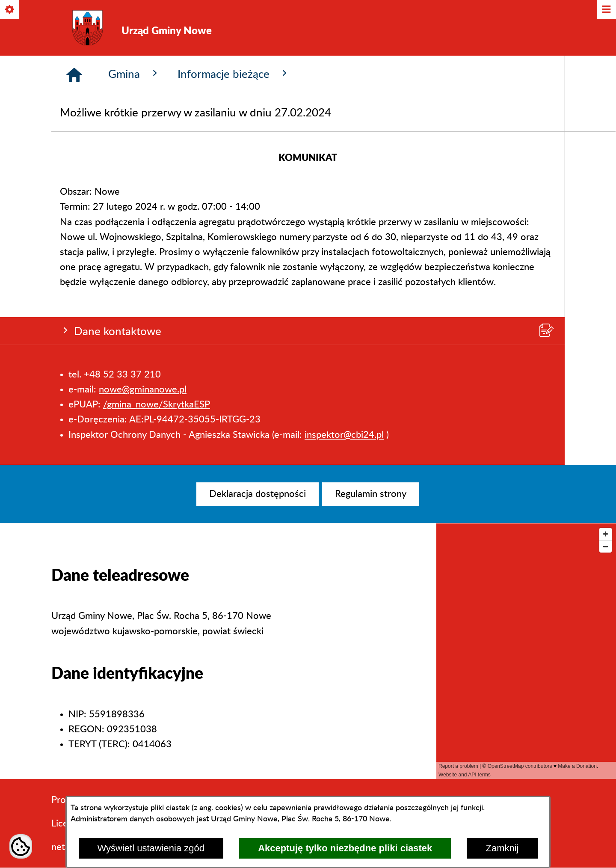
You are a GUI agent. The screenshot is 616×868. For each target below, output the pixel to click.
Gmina (134, 221)
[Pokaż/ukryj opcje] (10, 10)
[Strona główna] (74, 222)
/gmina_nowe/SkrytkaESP (157, 143)
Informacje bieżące (234, 221)
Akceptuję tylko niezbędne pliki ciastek (345, 848)
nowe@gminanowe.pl (143, 128)
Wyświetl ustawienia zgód (151, 848)
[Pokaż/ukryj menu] (606, 10)
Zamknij (502, 848)
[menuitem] (258, 494)
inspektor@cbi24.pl (344, 173)
